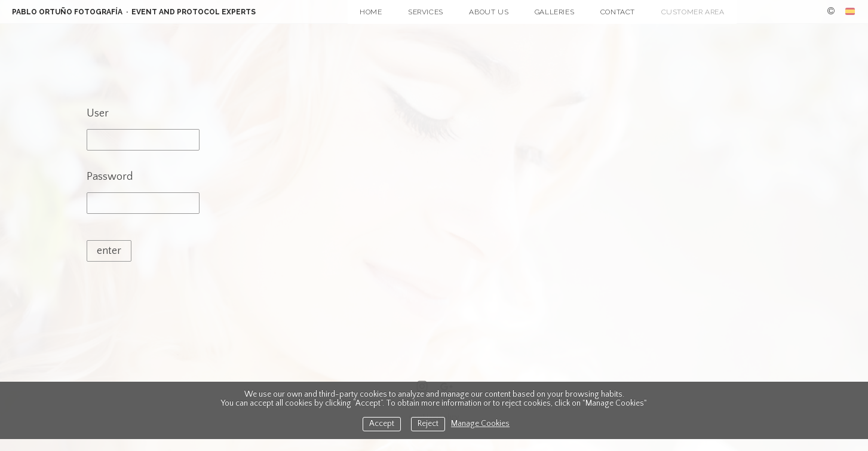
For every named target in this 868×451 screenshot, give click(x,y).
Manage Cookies (480, 424)
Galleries (554, 12)
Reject (428, 424)
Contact (618, 12)
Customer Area (693, 12)
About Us (489, 12)
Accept (382, 424)
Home (371, 12)
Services (426, 12)
